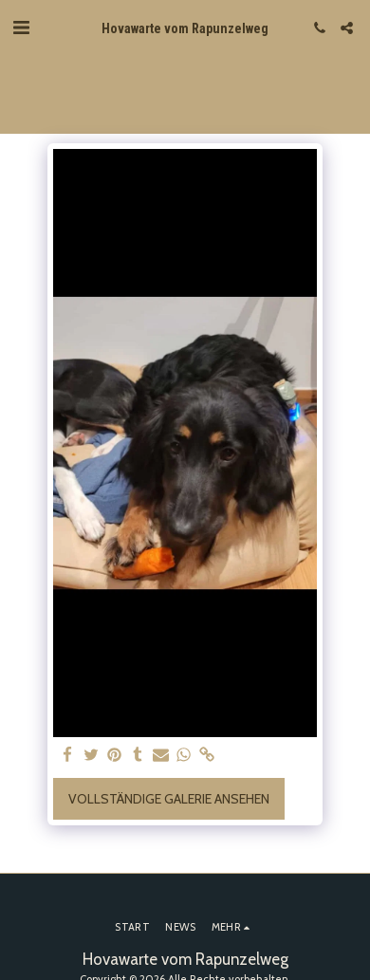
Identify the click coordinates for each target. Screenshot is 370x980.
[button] (21, 28)
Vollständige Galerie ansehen (169, 799)
